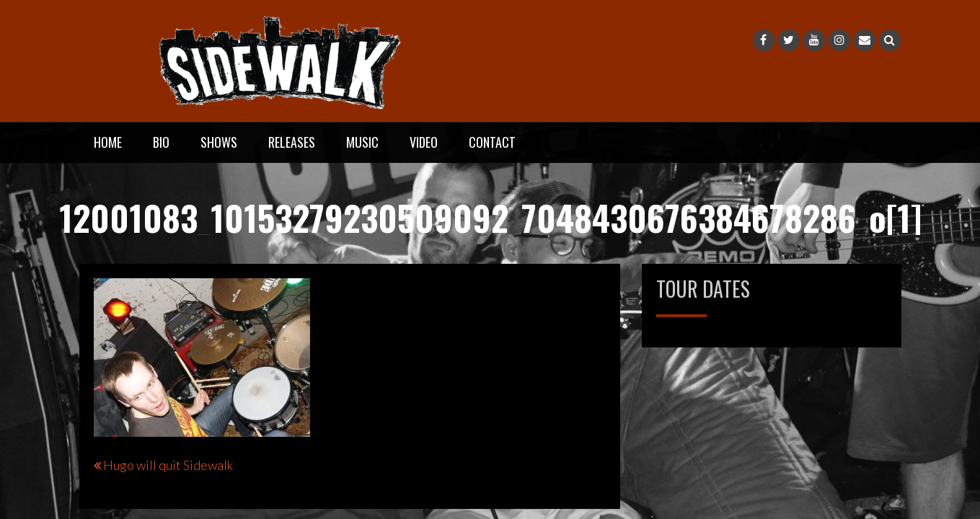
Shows (219, 142)
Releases (292, 142)
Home (108, 142)
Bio (161, 142)
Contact (492, 142)
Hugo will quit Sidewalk (168, 465)
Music (362, 142)
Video (424, 142)
